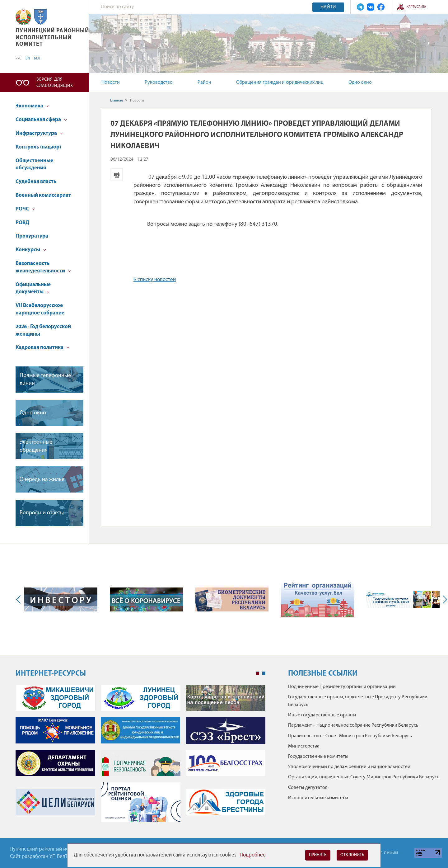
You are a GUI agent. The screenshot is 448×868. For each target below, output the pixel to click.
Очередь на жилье (42, 480)
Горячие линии (381, 853)
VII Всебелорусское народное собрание (40, 309)
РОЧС (25, 209)
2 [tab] (264, 673)
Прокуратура (32, 236)
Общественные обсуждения (34, 165)
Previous (20, 599)
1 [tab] (258, 673)
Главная (117, 101)
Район (204, 83)
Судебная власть (36, 182)
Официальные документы (33, 288)
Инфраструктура (39, 133)
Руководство (159, 83)
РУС (19, 59)
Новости (111, 83)
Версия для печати (117, 174)
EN (28, 59)
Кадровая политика (42, 348)
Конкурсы (31, 250)
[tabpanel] (140, 757)
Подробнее (253, 855)
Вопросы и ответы (42, 513)
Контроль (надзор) (38, 147)
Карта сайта (416, 7)
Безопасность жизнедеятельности (43, 267)
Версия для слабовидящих (55, 83)
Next (444, 599)
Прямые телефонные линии (45, 380)
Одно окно (360, 83)
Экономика (32, 106)
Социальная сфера (41, 120)
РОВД (22, 223)
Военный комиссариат (43, 195)
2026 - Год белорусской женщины (43, 330)
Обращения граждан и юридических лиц (280, 83)
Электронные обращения (36, 446)
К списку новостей (155, 280)
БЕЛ (37, 59)
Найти (328, 7)
